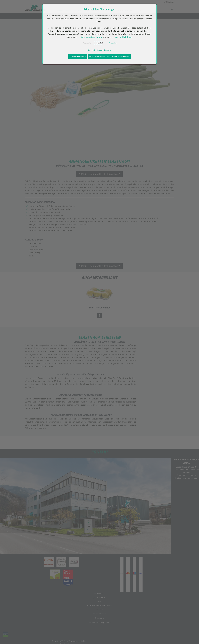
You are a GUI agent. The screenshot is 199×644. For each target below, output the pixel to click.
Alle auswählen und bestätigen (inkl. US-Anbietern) (109, 56)
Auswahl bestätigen (78, 56)
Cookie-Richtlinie (123, 37)
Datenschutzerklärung (92, 37)
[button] (100, 50)
